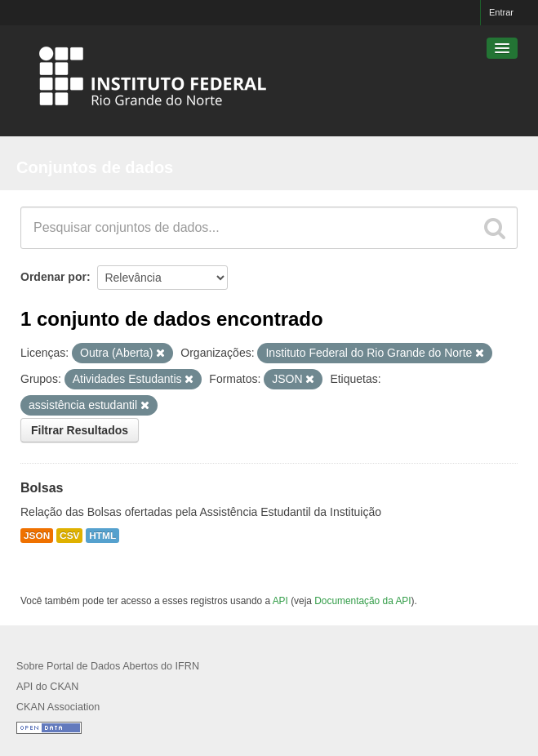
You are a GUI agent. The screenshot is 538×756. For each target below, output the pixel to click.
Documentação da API (362, 601)
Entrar (501, 12)
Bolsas (42, 488)
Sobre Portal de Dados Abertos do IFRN (108, 666)
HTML (102, 536)
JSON (37, 536)
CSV (69, 536)
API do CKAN (47, 687)
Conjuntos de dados (95, 167)
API (280, 601)
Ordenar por (53, 277)
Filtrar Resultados (80, 430)
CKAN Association (58, 707)
